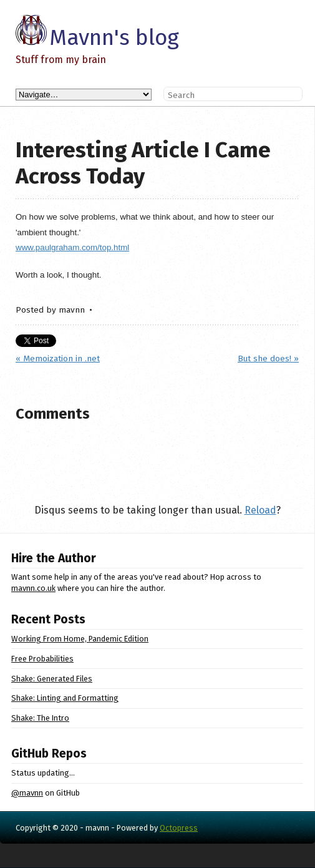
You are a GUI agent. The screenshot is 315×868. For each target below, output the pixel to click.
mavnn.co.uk (33, 588)
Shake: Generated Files (52, 679)
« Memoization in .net (58, 358)
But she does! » (268, 358)
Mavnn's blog (114, 37)
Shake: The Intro (40, 718)
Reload (260, 510)
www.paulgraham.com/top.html (72, 247)
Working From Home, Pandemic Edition (80, 639)
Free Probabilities (42, 659)
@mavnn (27, 793)
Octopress (179, 828)
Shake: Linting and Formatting (65, 698)
